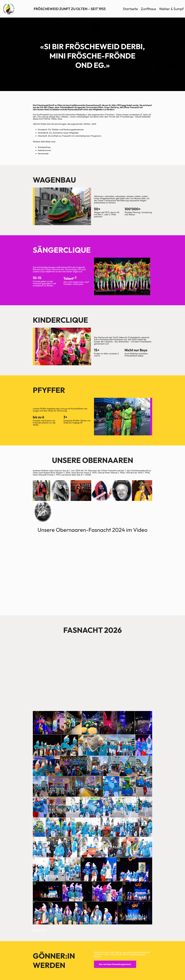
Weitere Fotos (40, 930)
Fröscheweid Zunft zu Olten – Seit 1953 (70, 9)
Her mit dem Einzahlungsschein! (115, 964)
